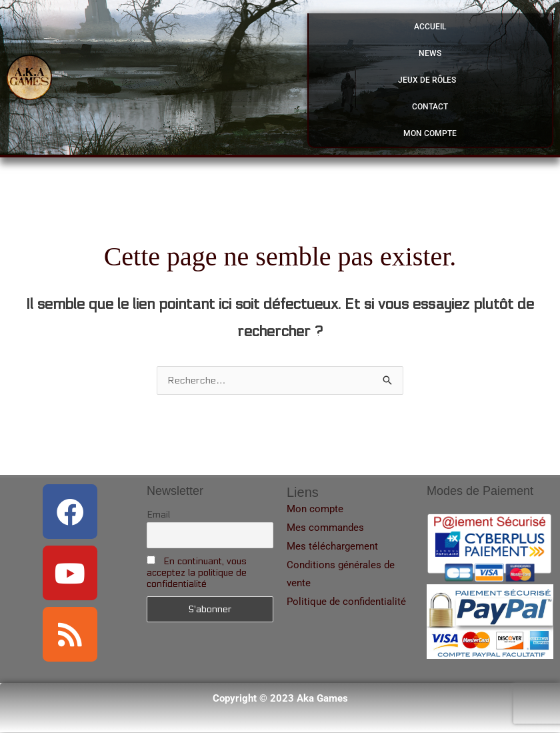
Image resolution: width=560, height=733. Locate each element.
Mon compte (430, 133)
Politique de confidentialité (346, 602)
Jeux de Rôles (430, 80)
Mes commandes (325, 528)
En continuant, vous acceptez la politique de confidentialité (197, 573)
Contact (430, 107)
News (430, 53)
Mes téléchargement (332, 547)
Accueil (430, 27)
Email (158, 515)
